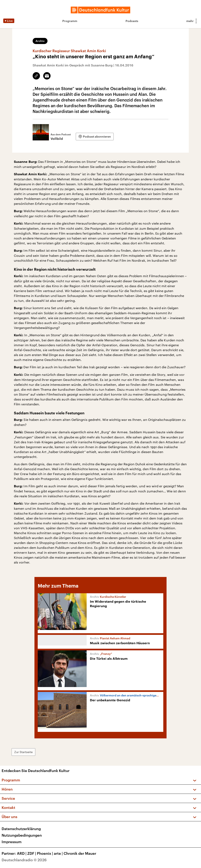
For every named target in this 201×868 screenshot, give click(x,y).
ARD (22, 853)
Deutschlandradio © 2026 (24, 860)
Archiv (40, 41)
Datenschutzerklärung (21, 829)
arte (59, 853)
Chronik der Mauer (80, 853)
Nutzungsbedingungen (22, 835)
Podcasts (132, 21)
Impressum (12, 842)
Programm (70, 21)
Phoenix (45, 853)
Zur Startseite (23, 752)
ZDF (32, 853)
